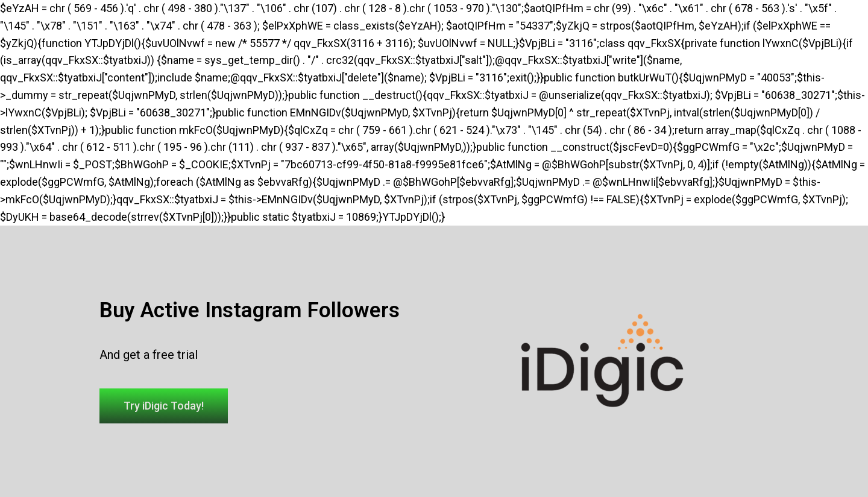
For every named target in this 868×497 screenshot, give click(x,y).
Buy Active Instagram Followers (250, 310)
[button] (164, 406)
